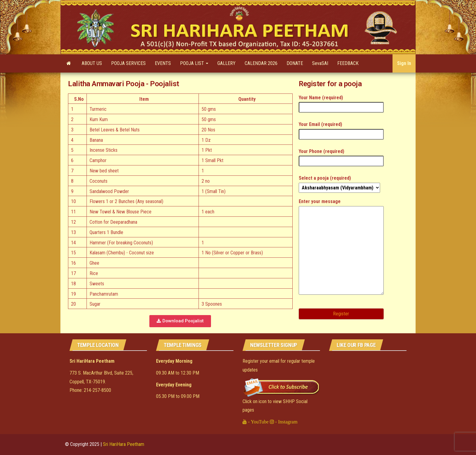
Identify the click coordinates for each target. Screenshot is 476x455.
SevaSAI (320, 63)
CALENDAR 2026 (261, 63)
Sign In (404, 63)
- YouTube (258, 422)
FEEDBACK (348, 63)
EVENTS (163, 63)
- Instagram (286, 422)
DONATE (295, 63)
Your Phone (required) (341, 156)
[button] (180, 321)
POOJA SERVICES (128, 63)
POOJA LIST (194, 63)
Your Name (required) (341, 102)
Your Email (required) (341, 129)
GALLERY (226, 63)
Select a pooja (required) (339, 183)
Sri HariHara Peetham (124, 444)
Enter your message (341, 249)
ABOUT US (92, 63)
